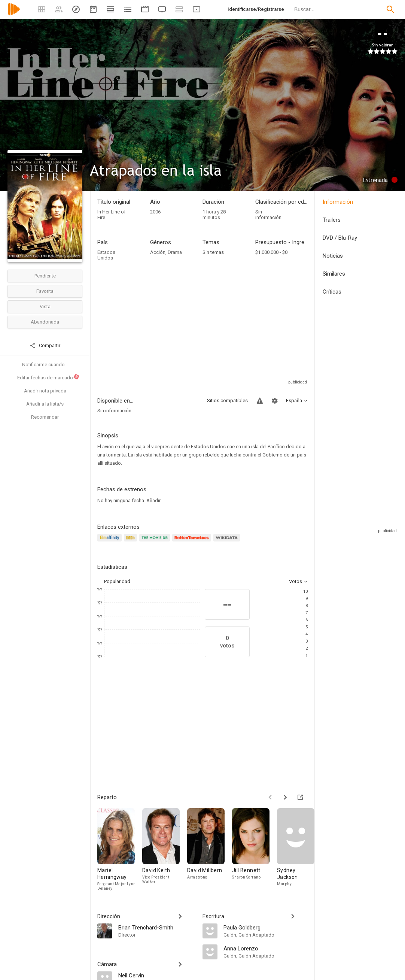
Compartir (45, 346)
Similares (334, 274)
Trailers (332, 220)
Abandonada (45, 322)
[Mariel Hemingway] (120, 849)
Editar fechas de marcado (48, 377)
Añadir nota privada (45, 391)
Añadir (153, 500)
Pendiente (45, 276)
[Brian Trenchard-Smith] (157, 927)
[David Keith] (165, 849)
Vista (45, 307)
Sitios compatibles (227, 401)
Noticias (333, 256)
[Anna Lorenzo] (266, 948)
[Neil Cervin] (157, 975)
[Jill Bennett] (255, 849)
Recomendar (45, 417)
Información (338, 202)
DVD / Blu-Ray (340, 238)
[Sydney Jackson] (299, 849)
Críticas (332, 292)
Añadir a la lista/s (45, 404)
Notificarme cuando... (45, 365)
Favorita (45, 291)
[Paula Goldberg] (266, 927)
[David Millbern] (210, 849)
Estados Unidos (106, 255)
